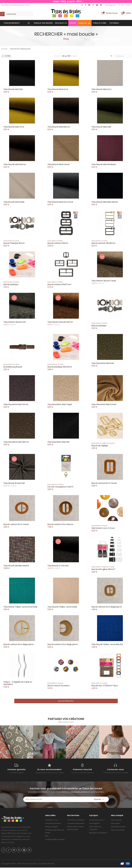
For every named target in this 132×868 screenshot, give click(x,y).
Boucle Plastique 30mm (14, 243)
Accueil (4, 49)
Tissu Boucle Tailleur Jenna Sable (62, 607)
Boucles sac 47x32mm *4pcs (105, 686)
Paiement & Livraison (53, 823)
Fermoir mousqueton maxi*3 (60, 487)
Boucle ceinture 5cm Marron (60, 524)
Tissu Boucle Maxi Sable (14, 202)
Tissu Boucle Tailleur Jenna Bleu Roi (107, 644)
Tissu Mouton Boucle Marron (60, 322)
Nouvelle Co (61, 23)
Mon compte (124, 5)
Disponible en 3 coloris (11, 241)
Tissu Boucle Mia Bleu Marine (16, 566)
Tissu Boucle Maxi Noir (13, 89)
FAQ (47, 836)
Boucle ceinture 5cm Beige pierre (107, 607)
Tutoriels (114, 23)
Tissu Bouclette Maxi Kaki (103, 363)
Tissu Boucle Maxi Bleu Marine (105, 202)
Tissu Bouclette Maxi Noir (59, 442)
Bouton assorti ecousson (58, 686)
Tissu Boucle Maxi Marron (59, 127)
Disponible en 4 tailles (55, 282)
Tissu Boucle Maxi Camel (58, 164)
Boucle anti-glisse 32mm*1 (103, 569)
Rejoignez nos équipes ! (98, 833)
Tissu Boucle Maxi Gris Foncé (60, 202)
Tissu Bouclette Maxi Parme (16, 404)
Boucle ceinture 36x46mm (103, 243)
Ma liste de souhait (118, 827)
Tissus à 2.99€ (100, 23)
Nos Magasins (110, 5)
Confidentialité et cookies (55, 839)
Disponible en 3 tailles (55, 241)
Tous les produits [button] (11, 23)
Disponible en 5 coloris (55, 683)
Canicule (84, 23)
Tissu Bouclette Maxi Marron (16, 442)
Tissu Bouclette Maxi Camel (104, 404)
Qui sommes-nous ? (97, 820)
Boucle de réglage (100, 446)
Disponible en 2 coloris (55, 484)
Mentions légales (52, 827)
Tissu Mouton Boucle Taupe (104, 281)
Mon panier (115, 823)
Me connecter (116, 820)
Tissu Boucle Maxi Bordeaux (104, 164)
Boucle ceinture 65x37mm (59, 284)
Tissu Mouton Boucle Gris (15, 322)
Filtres (6, 56)
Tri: (112, 56)
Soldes (73, 23)
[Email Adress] (56, 799)
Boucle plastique (11, 284)
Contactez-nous (51, 820)
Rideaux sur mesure (43, 23)
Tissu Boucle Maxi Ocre (58, 89)
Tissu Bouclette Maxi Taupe (60, 404)
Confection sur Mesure (76, 820)
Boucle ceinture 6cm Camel (104, 483)
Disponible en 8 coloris (11, 282)
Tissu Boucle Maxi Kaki (101, 127)
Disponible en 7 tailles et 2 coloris (103, 567)
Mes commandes (118, 830)
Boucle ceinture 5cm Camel (16, 524)
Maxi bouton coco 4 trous (103, 528)
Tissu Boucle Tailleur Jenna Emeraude (20, 607)
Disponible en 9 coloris (99, 526)
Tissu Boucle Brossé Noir (14, 483)
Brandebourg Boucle (13, 367)
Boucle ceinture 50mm (58, 243)
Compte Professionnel (76, 823)
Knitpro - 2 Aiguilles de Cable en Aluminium (18, 683)
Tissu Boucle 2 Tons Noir (58, 566)
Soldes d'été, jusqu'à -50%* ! (68, 1)
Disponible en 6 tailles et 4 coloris (103, 443)
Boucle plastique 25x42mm (60, 367)
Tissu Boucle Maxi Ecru (101, 89)
